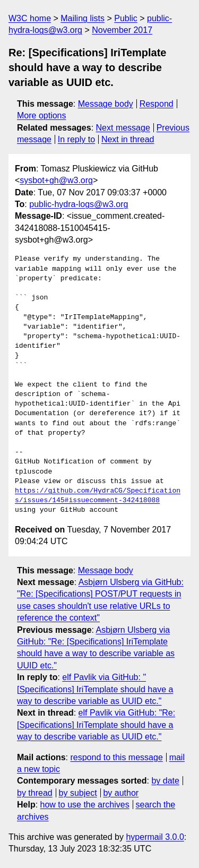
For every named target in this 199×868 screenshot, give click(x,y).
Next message (123, 128)
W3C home (30, 18)
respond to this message (116, 757)
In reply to (76, 139)
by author (121, 793)
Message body (106, 104)
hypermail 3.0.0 (155, 837)
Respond (157, 104)
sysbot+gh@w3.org (56, 180)
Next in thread (128, 139)
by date (165, 781)
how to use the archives (85, 805)
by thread (35, 793)
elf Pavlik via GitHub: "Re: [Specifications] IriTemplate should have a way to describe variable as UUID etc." (96, 725)
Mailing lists (83, 18)
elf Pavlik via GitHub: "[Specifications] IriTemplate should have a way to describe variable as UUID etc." (95, 689)
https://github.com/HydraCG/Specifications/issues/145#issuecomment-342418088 (98, 496)
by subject (78, 793)
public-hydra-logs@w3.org (79, 204)
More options (42, 115)
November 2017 (122, 30)
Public (126, 18)
